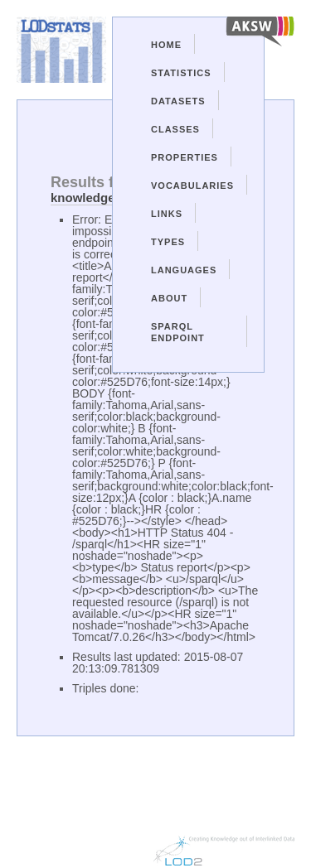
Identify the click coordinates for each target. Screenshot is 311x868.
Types (168, 242)
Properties (185, 157)
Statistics (181, 73)
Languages (184, 270)
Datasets (178, 101)
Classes (175, 129)
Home (166, 45)
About (169, 298)
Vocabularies (192, 186)
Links (167, 214)
